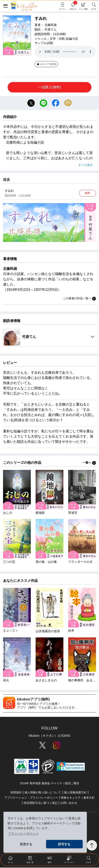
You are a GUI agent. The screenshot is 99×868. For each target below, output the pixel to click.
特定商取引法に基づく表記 (41, 803)
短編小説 (72, 39)
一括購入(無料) (50, 87)
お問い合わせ (69, 803)
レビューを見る (46, 64)
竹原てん (51, 29)
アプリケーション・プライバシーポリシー (31, 798)
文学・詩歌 (57, 39)
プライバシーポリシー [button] (23, 834)
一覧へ (89, 463)
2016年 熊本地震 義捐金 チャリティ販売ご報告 (49, 784)
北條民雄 (51, 25)
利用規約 (16, 793)
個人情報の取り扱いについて (43, 793)
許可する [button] (64, 844)
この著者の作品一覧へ (79, 299)
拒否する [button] (26, 844)
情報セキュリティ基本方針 (78, 798)
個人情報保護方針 (75, 793)
